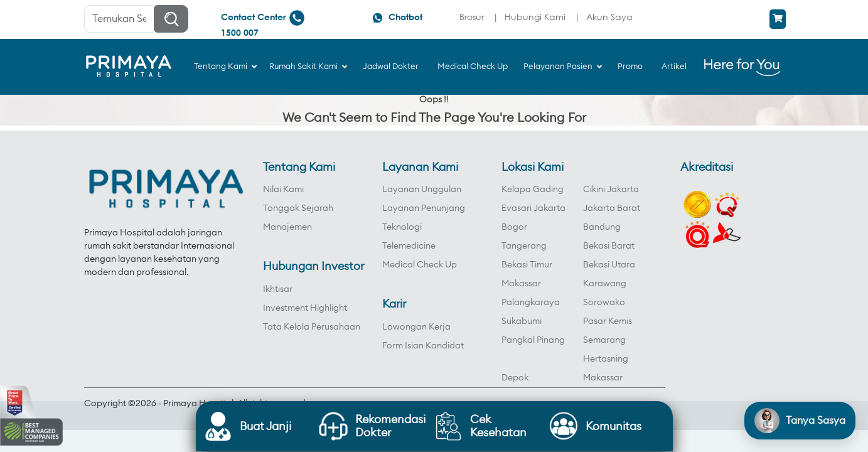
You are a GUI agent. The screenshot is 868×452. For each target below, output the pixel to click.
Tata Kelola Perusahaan (312, 327)
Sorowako (604, 303)
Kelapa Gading (533, 190)
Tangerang (524, 246)
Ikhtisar (278, 289)
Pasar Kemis (608, 321)
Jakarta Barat (612, 208)
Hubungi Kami (535, 17)
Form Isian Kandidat (423, 346)
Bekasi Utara (609, 265)
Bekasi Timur (527, 265)
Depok (515, 378)
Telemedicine (409, 246)
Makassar (521, 284)
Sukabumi (522, 321)
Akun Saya (609, 17)
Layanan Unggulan (422, 190)
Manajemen (287, 227)
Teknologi (402, 227)
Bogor (514, 227)
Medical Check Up (420, 265)
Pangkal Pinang (533, 340)
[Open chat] (800, 421)
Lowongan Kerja (416, 327)
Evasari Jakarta (533, 208)
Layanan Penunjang (424, 208)
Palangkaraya (531, 303)
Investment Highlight (305, 308)
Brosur (472, 17)
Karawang (605, 284)
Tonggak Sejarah (298, 208)
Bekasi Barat (609, 246)
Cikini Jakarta (611, 190)
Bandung (602, 227)
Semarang (604, 340)
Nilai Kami (283, 190)
